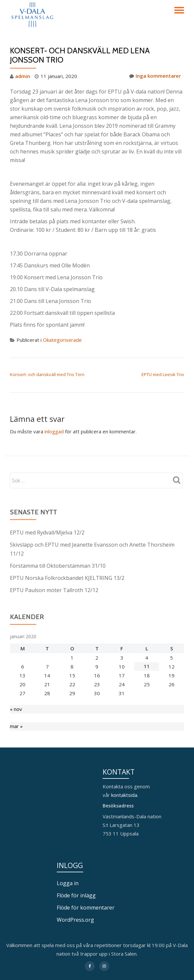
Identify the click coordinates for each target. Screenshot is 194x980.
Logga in (68, 880)
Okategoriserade (62, 340)
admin (23, 76)
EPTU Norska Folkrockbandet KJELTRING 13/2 (67, 575)
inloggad (54, 430)
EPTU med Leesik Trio (163, 374)
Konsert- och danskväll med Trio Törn (47, 374)
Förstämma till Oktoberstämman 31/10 (58, 563)
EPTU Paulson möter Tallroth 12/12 (54, 587)
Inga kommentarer (155, 76)
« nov (16, 706)
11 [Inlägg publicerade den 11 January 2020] (147, 663)
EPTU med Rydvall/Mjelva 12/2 (47, 531)
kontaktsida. (125, 792)
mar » (16, 723)
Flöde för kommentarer (86, 904)
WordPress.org (75, 915)
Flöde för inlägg (76, 892)
